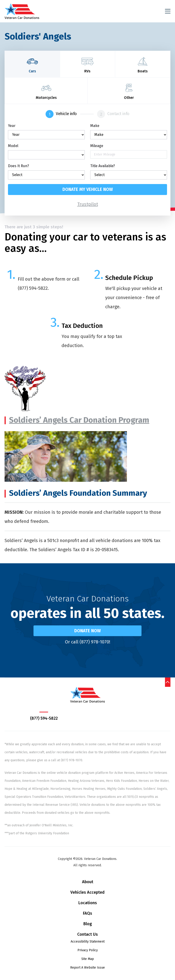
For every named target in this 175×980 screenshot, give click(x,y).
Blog (88, 924)
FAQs (87, 913)
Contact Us (87, 934)
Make (95, 126)
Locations (88, 903)
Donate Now (87, 631)
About (88, 882)
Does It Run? (18, 166)
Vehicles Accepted (87, 892)
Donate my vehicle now (88, 189)
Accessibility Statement (88, 942)
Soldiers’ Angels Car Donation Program (79, 420)
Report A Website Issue (87, 968)
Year (12, 126)
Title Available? (103, 166)
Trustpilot (88, 204)
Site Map (88, 959)
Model (13, 146)
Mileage (97, 146)
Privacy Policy (88, 950)
